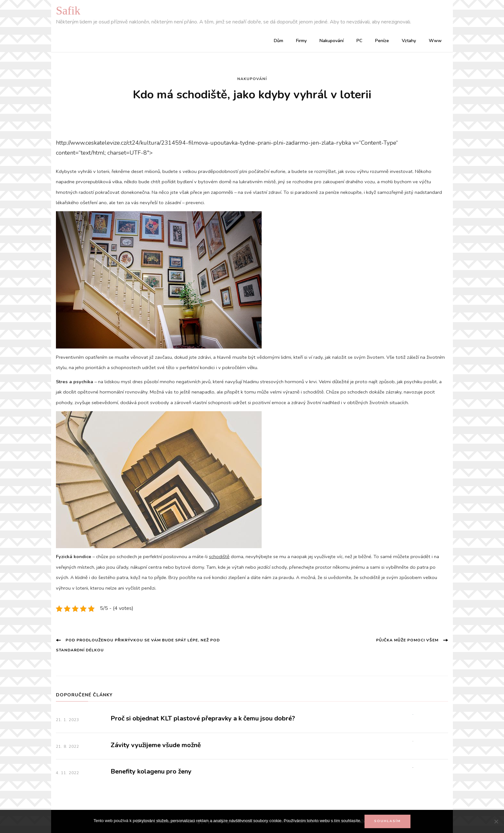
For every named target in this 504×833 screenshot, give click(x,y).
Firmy (301, 41)
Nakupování (332, 41)
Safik (68, 11)
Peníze (382, 41)
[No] (496, 821)
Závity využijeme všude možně (156, 745)
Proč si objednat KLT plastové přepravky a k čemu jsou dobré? (203, 718)
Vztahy (409, 41)
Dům (279, 41)
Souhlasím (387, 821)
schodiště (219, 557)
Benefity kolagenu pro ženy (151, 771)
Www (435, 41)
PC (359, 41)
